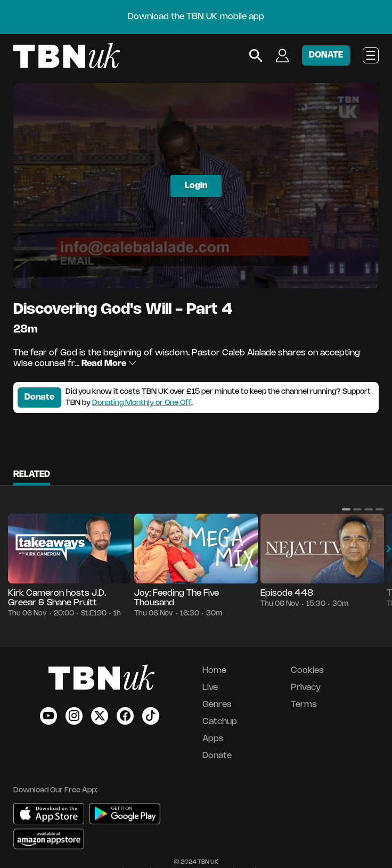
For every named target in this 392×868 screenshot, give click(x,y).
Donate (39, 397)
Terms (304, 705)
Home (214, 671)
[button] (346, 509)
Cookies (307, 671)
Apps (213, 739)
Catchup (220, 722)
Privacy (306, 688)
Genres (217, 705)
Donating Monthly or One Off (142, 403)
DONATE (326, 55)
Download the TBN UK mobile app (196, 17)
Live (210, 688)
